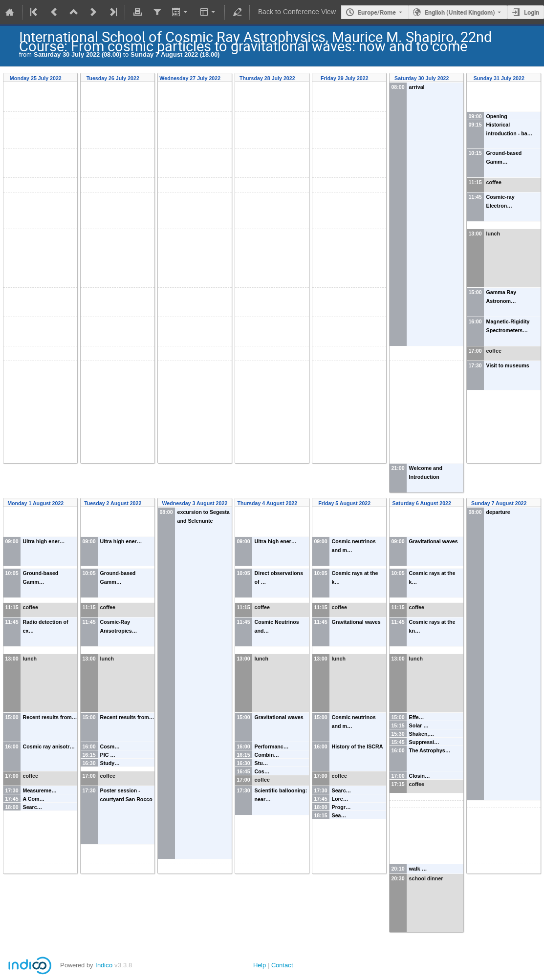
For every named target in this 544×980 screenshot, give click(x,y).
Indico (104, 965)
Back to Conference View (297, 12)
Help (260, 965)
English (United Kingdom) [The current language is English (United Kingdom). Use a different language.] (460, 12)
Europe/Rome (377, 12)
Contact (282, 965)
